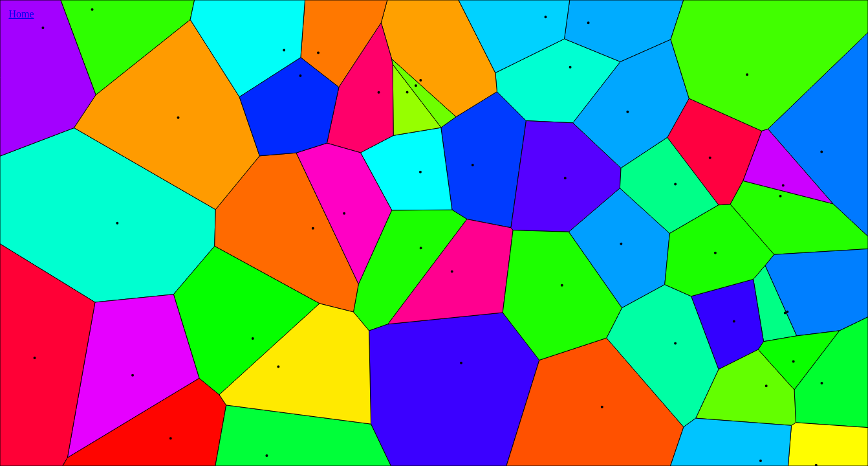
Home (21, 14)
